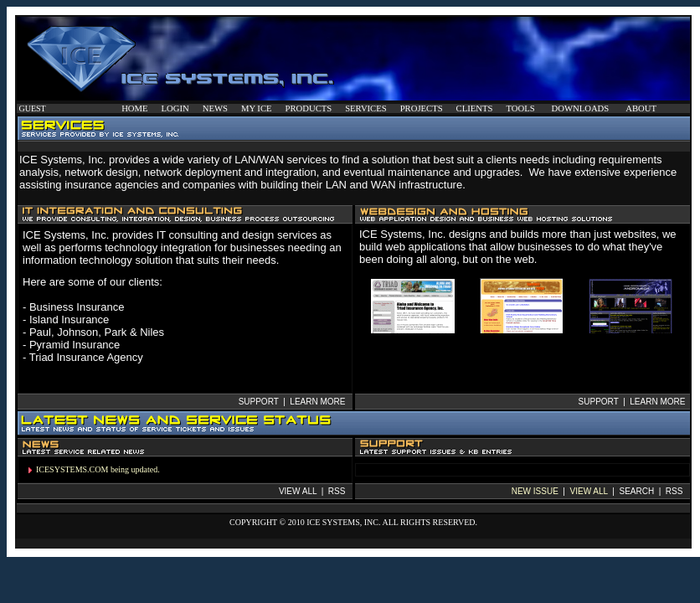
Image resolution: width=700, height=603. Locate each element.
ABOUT (641, 108)
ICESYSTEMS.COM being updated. (98, 469)
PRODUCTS (309, 108)
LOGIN (175, 108)
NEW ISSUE (535, 491)
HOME (134, 108)
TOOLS (520, 108)
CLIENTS (475, 108)
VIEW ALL (589, 491)
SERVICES (365, 108)
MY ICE (257, 108)
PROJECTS (422, 108)
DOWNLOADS (581, 108)
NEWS (215, 108)
